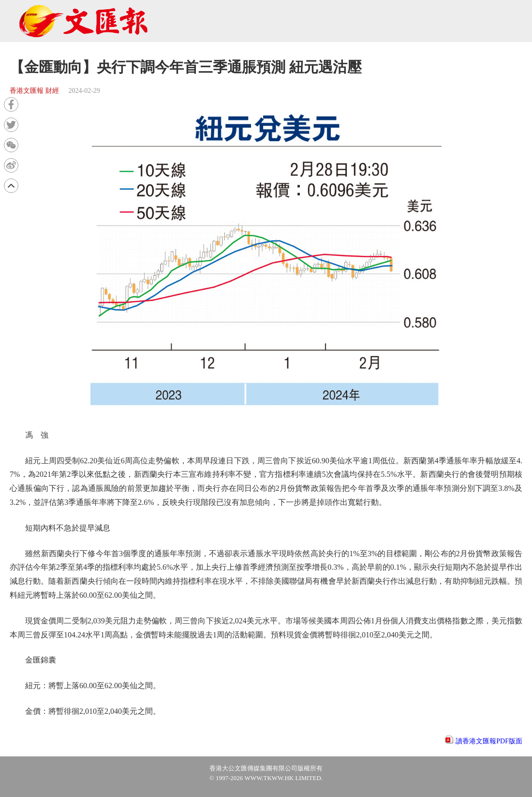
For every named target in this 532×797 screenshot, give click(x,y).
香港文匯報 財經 (34, 91)
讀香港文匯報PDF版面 (489, 741)
